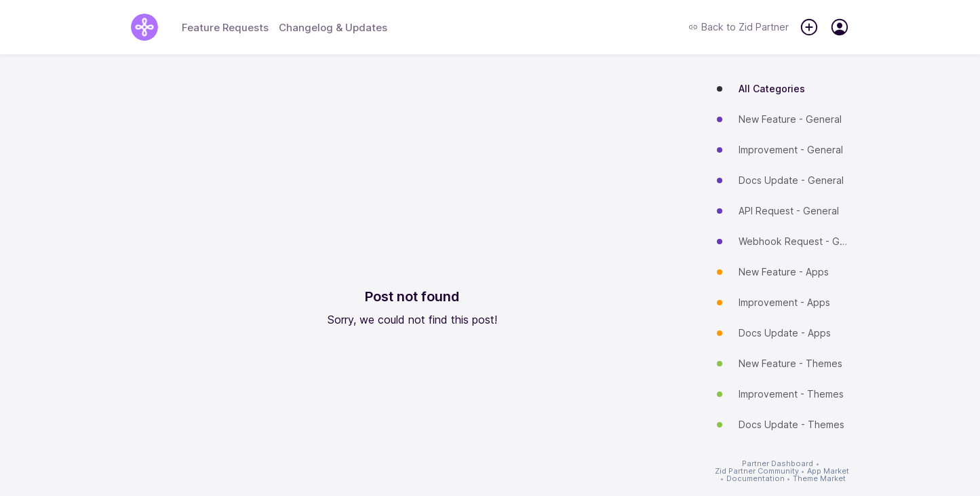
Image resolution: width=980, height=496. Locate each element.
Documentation (756, 479)
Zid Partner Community (757, 471)
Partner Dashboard (778, 464)
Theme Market (819, 479)
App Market (828, 471)
